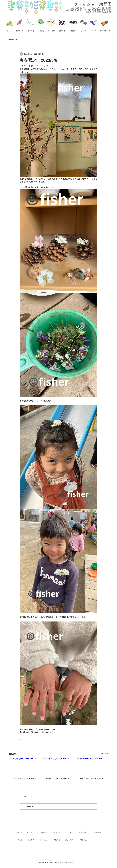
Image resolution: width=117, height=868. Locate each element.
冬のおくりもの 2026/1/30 (58, 778)
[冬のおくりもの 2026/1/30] (59, 766)
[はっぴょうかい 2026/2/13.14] (24, 766)
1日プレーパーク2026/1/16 (91, 778)
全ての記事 (13, 40)
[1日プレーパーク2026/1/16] (93, 766)
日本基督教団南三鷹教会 (102, 12)
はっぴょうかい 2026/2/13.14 (24, 778)
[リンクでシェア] (21, 740)
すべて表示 (104, 754)
